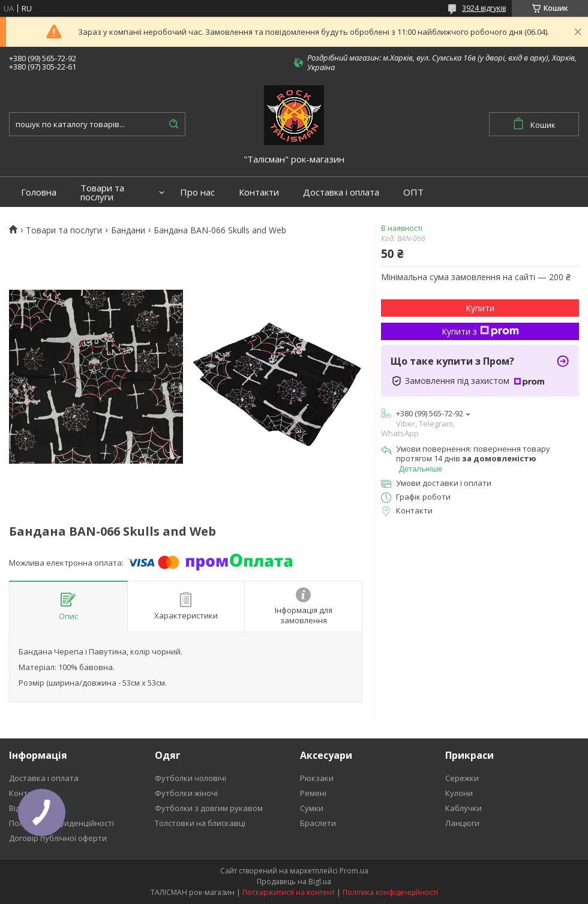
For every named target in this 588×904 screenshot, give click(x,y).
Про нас (197, 192)
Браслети (318, 823)
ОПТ (413, 192)
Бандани (128, 230)
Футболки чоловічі (190, 778)
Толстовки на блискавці (200, 823)
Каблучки (463, 808)
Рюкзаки (317, 778)
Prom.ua (354, 871)
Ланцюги (462, 823)
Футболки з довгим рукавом (209, 808)
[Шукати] (173, 124)
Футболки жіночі (186, 793)
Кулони (459, 793)
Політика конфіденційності (390, 892)
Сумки (312, 808)
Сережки (462, 778)
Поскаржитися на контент (289, 892)
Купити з (480, 331)
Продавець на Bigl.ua (294, 882)
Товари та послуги (102, 193)
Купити (480, 308)
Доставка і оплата (341, 192)
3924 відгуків (484, 8)
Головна (39, 192)
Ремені (313, 793)
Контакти (259, 192)
